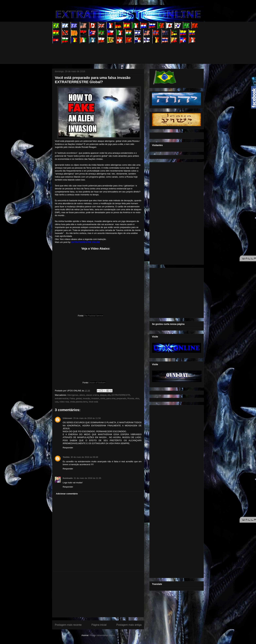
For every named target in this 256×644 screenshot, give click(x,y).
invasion (95, 398)
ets (109, 395)
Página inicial (99, 625)
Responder (68, 448)
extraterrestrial (62, 398)
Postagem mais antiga (129, 625)
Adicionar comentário (67, 494)
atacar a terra (92, 395)
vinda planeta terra (79, 402)
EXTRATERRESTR (121, 395)
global (79, 398)
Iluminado (68, 478)
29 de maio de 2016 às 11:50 (87, 418)
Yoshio (66, 457)
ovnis (103, 398)
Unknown (68, 418)
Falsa (72, 398)
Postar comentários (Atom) (102, 635)
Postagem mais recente (68, 625)
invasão (86, 398)
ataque (103, 395)
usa (57, 402)
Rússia (131, 398)
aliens (82, 395)
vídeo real (64, 402)
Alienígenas (73, 395)
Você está (93, 402)
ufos (137, 398)
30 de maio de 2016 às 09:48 (84, 457)
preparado (121, 398)
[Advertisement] (112, 51)
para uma (111, 398)
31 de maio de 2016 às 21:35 (87, 478)
